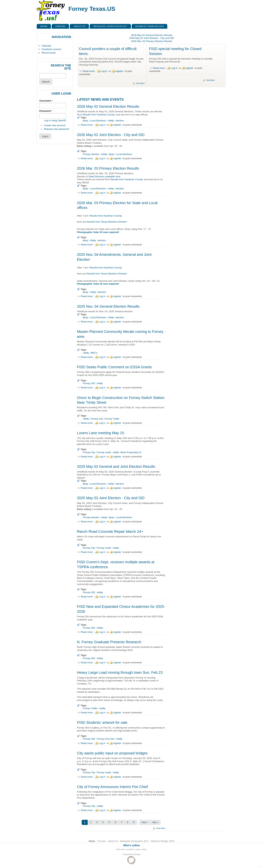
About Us (79, 26)
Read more (89, 71)
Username (46, 101)
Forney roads (104, 452)
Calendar (46, 46)
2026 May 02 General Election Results (152, 35)
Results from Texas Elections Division (107, 222)
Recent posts (48, 53)
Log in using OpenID (55, 120)
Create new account (55, 125)
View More (161, 828)
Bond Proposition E (131, 452)
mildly (111, 121)
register (119, 71)
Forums (60, 26)
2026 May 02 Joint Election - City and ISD (152, 38)
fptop (85, 121)
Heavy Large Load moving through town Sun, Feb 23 (120, 672)
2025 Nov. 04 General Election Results (108, 306)
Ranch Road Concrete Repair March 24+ (110, 531)
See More (140, 83)
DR (260, 866)
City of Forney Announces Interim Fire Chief (112, 787)
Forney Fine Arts (105, 739)
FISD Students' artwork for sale (102, 722)
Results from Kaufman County (98, 115)
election (120, 121)
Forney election (91, 154)
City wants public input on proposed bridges (112, 753)
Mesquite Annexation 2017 (110, 26)
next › (145, 822)
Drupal (137, 854)
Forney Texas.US (92, 9)
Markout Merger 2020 (149, 26)
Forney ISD (89, 383)
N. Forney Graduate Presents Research (109, 642)
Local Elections (98, 121)
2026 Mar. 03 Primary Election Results (152, 41)
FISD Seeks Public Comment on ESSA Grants (114, 367)
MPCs (94, 353)
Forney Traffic (112, 419)
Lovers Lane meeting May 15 (100, 433)
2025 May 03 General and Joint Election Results (116, 466)
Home (44, 26)
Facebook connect (51, 49)
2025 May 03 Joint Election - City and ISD (111, 498)
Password (46, 111)
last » (155, 822)
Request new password (56, 129)
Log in (104, 71)
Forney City (97, 419)
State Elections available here (104, 176)
